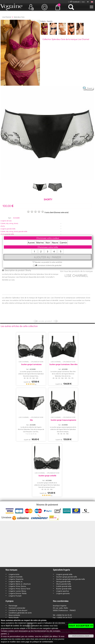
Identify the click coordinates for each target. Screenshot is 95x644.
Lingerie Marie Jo (16, 581)
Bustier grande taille (64, 589)
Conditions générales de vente (20, 613)
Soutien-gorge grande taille (66, 577)
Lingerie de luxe (6, 221)
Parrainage (13, 605)
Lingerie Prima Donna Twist (19, 589)
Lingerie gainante (63, 593)
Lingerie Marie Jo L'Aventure (20, 584)
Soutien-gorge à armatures (31, 364)
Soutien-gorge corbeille (47, 476)
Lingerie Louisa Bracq (17, 591)
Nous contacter (14, 615)
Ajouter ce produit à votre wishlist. (48, 262)
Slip (31, 420)
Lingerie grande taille (8, 229)
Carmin (63, 242)
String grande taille (63, 581)
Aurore (31, 242)
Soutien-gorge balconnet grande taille (70, 579)
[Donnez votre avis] (61, 212)
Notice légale (14, 617)
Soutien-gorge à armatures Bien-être (63, 364)
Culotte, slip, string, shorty (9, 223)
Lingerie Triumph (15, 596)
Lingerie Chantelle (16, 577)
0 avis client (49, 212)
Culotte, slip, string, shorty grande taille (14, 231)
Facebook (75, 2)
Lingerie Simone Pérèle (18, 593)
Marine (40, 242)
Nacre (55, 242)
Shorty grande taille (63, 584)
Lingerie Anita (14, 574)
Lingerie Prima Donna (17, 586)
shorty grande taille (7, 234)
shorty (3, 226)
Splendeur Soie (19, 17)
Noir (48, 242)
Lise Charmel (7, 17)
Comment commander (17, 608)
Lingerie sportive (62, 591)
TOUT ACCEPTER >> (81, 626)
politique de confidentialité (42, 642)
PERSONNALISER (81, 636)
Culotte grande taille (64, 586)
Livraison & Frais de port (18, 610)
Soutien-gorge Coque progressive (63, 420)
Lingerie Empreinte (16, 579)
